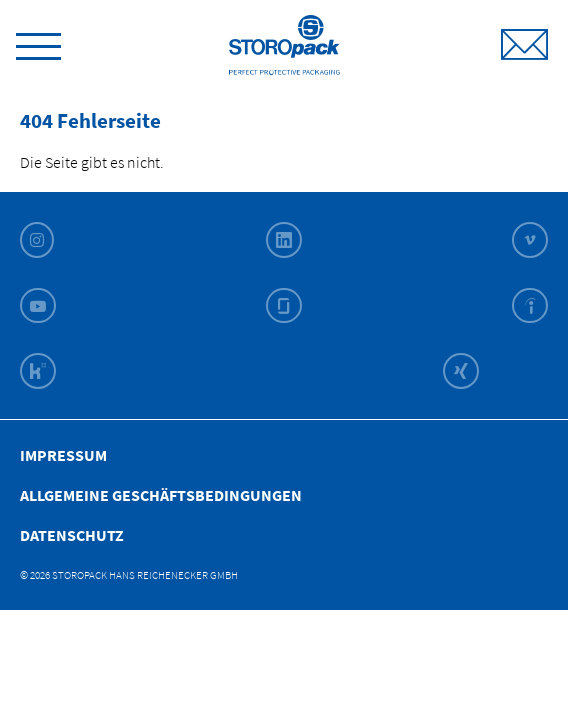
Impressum (63, 455)
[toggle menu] (38, 43)
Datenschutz (72, 535)
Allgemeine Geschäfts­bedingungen (161, 495)
